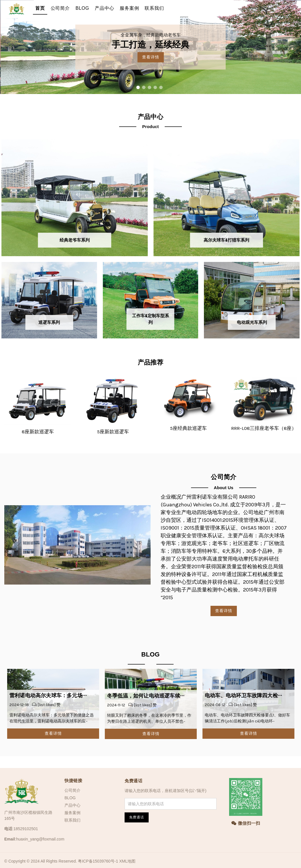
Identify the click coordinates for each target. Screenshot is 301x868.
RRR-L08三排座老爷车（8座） (264, 428)
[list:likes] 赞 (49, 705)
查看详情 (151, 57)
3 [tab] (149, 87)
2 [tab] (144, 87)
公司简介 (60, 8)
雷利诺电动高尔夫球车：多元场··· (48, 695)
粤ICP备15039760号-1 (98, 861)
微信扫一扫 (246, 823)
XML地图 (127, 861)
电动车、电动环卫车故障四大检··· (243, 695)
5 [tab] (161, 87)
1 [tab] (138, 87)
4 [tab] (155, 87)
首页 (40, 8)
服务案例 (129, 8)
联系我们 (154, 8)
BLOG (82, 8)
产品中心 (104, 8)
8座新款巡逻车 (38, 432)
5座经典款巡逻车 (188, 428)
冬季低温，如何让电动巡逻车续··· (146, 696)
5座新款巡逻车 (113, 432)
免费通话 (133, 781)
